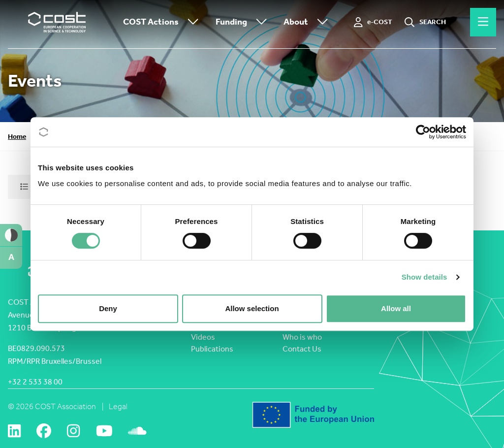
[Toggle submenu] (191, 22)
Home (17, 137)
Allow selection (252, 308)
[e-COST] (373, 22)
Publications (212, 349)
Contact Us (302, 349)
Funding (244, 22)
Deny (108, 308)
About (308, 22)
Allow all (396, 308)
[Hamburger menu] (483, 22)
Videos (203, 337)
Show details (425, 277)
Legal (118, 406)
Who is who (302, 337)
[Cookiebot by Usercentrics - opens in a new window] (423, 132)
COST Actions (163, 22)
